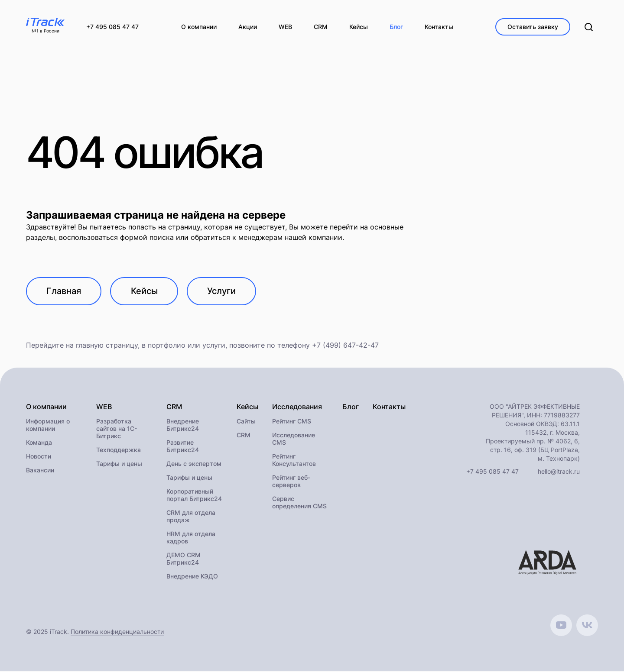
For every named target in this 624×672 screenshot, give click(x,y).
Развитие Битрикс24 (183, 447)
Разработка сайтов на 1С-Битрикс (117, 430)
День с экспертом (194, 465)
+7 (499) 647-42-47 (345, 346)
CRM (244, 436)
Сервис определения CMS (299, 504)
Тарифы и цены (119, 465)
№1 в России (45, 31)
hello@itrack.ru (559, 473)
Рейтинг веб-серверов (291, 482)
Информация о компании (48, 426)
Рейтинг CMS (292, 422)
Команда (39, 444)
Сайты (246, 422)
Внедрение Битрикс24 (183, 426)
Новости (39, 457)
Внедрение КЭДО (192, 577)
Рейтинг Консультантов (294, 461)
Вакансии (40, 471)
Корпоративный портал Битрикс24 (194, 496)
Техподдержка (119, 451)
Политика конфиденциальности (117, 633)
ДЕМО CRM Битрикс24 (184, 560)
